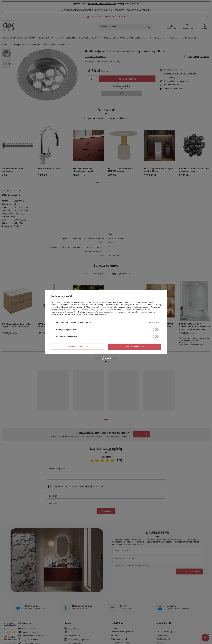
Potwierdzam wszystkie (135, 347)
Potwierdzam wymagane (78, 347)
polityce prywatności (77, 307)
